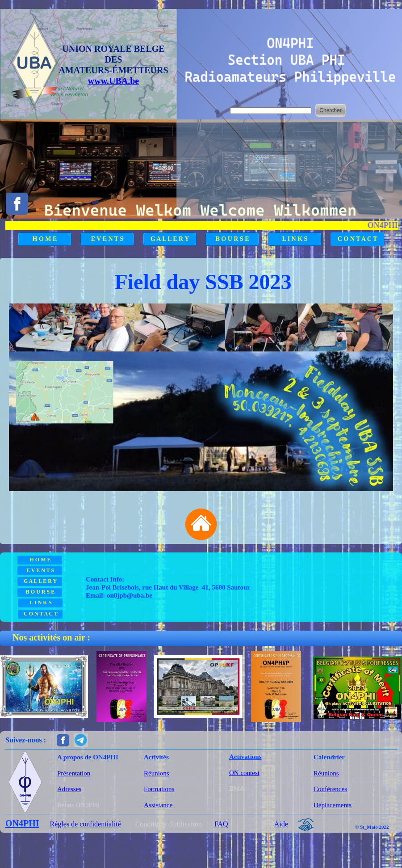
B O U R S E (232, 239)
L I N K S (295, 239)
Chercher (330, 110)
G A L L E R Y (170, 239)
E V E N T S (107, 239)
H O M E (45, 239)
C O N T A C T (358, 239)
